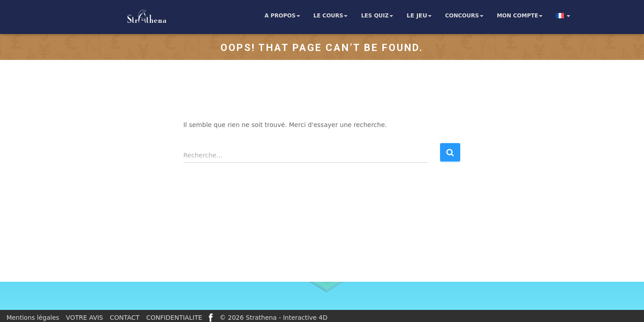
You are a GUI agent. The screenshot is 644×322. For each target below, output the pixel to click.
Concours (464, 16)
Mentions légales (33, 318)
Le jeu (419, 16)
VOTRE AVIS (84, 318)
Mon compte (520, 16)
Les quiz (377, 16)
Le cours (331, 16)
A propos (282, 16)
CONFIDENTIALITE (174, 318)
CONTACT (125, 318)
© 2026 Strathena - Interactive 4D (273, 318)
